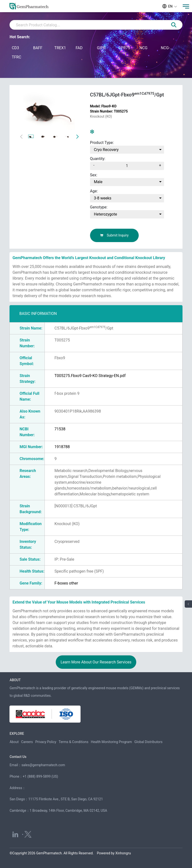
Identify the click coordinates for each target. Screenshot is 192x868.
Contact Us (18, 757)
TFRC (16, 57)
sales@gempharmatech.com (43, 765)
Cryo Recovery (106, 150)
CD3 (15, 48)
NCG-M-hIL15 (167, 48)
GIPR (101, 48)
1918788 (62, 447)
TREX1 (60, 48)
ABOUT (15, 680)
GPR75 (124, 48)
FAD (79, 48)
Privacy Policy (46, 742)
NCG (143, 48)
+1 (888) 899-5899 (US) (40, 776)
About (14, 742)
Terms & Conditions (73, 742)
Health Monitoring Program (111, 742)
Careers (27, 742)
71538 (60, 429)
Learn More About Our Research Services (96, 662)
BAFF (38, 48)
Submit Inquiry (114, 235)
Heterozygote (105, 214)
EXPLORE (17, 734)
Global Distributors (148, 742)
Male (98, 182)
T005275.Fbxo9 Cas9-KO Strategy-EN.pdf (90, 376)
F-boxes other (66, 583)
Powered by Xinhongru (114, 853)
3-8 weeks (103, 198)
